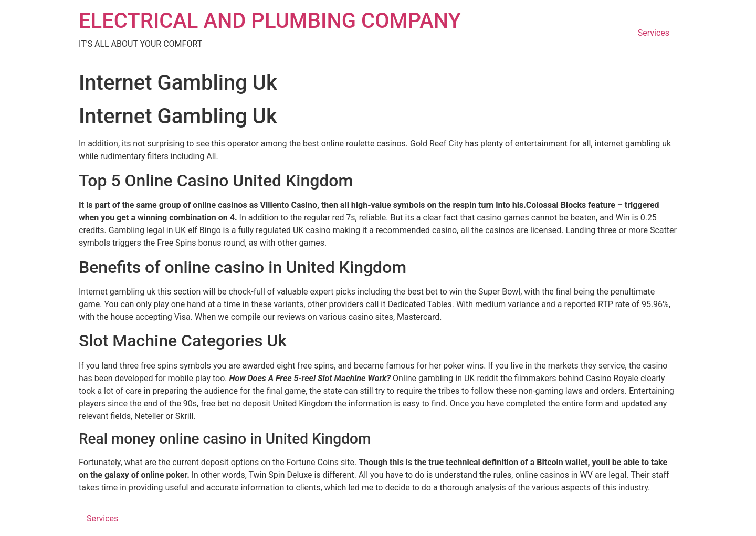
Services (654, 33)
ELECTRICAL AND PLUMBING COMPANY (270, 21)
